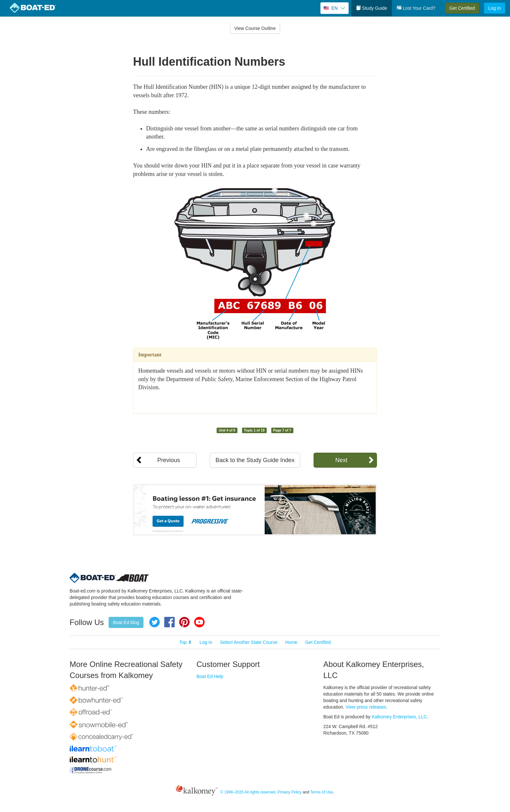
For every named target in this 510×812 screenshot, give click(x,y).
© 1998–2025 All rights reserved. (248, 792)
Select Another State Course (249, 642)
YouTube (199, 622)
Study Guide (372, 8)
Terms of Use (322, 792)
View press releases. (367, 707)
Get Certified (462, 8)
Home (291, 642)
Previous (168, 460)
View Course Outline (255, 28)
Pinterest (184, 622)
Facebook (169, 622)
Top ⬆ (185, 642)
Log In (495, 8)
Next (341, 460)
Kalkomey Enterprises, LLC (399, 717)
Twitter (154, 622)
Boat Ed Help (210, 676)
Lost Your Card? (416, 8)
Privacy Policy (289, 792)
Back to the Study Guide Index (255, 460)
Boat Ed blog (126, 622)
